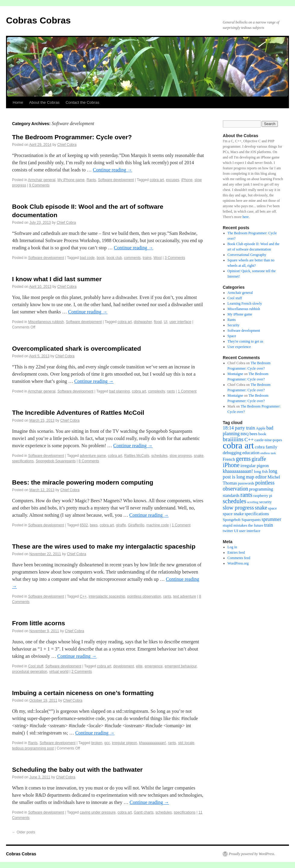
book (101, 258)
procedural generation (30, 672)
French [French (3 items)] (229, 459)
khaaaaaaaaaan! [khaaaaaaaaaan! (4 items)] (238, 471)
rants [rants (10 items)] (246, 495)
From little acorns (39, 623)
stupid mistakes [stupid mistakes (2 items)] (235, 525)
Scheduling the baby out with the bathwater (77, 770)
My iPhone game (71, 180)
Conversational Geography (247, 255)
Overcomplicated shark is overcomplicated (76, 348)
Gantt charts (144, 812)
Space (232, 336)
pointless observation (144, 596)
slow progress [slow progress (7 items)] (238, 508)
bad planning (119, 391)
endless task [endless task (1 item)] (268, 453)
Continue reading (112, 170)
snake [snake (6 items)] (261, 508)
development (124, 666)
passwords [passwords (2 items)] (246, 483)
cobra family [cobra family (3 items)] (266, 447)
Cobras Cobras (38, 20)
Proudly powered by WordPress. (252, 854)
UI (166, 322)
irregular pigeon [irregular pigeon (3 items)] (255, 466)
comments (132, 258)
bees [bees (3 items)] (253, 434)
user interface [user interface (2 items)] (250, 531)
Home (18, 102)
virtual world (59, 672)
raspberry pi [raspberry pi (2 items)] (263, 496)
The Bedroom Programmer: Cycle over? (72, 137)
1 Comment (187, 391)
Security (234, 325)
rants (171, 391)
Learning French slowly (245, 303)
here (245, 217)
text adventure (185, 596)
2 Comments (82, 672)
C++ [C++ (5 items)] (249, 440)
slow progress (181, 456)
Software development (116, 180)
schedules (160, 456)
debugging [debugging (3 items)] (232, 453)
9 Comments (39, 185)
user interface (180, 322)
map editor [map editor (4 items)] (256, 477)
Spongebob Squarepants (56, 461)
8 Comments (89, 461)
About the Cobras (44, 102)
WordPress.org (238, 563)
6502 (84, 525)
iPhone (187, 180)
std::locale (186, 743)
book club (114, 258)
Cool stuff (36, 666)
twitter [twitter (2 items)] (228, 531)
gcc (107, 743)
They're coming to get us (245, 341)
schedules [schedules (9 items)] (234, 501)
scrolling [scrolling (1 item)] (253, 502)
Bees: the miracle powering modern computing (83, 482)
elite (139, 666)
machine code (158, 525)
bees (94, 525)
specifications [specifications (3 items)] (257, 514)
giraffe (121, 525)
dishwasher (143, 322)
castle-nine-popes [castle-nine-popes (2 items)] (269, 440)
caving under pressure (98, 812)
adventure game (93, 456)
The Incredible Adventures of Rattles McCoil (78, 412)
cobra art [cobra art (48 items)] (238, 445)
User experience (239, 347)
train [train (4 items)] (269, 525)
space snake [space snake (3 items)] (233, 514)
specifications (23, 461)
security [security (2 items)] (265, 502)
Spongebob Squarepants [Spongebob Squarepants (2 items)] (242, 520)
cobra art (157, 180)
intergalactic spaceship (107, 596)
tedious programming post (33, 748)
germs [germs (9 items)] (243, 459)
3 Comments (175, 258)
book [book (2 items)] (262, 434)
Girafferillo (136, 525)
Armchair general (42, 180)
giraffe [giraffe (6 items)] (259, 459)
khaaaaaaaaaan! (152, 743)
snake (199, 456)
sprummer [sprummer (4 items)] (271, 519)
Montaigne (235, 374)
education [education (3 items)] (251, 453)
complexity (157, 391)
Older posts (24, 832)
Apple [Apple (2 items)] (261, 428)
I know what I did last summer (57, 279)
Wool (158, 258)
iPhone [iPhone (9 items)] (231, 465)
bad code (87, 258)
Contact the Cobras (82, 102)
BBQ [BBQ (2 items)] (245, 434)
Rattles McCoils (137, 456)
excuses (172, 180)
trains (147, 258)
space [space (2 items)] (273, 508)
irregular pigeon (124, 743)
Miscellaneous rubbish (46, 322)
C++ (83, 596)
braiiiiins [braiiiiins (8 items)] (233, 439)
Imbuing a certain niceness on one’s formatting (83, 693)
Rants (91, 180)
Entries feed (236, 553)
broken (97, 743)
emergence (154, 666)
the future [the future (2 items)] (256, 525)
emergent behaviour (181, 666)
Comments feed (239, 558)
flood (158, 322)
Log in (232, 547)
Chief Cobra (67, 145)
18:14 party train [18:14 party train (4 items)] (239, 428)
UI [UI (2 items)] (236, 531)
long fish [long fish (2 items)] (261, 471)
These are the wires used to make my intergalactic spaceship (104, 546)
